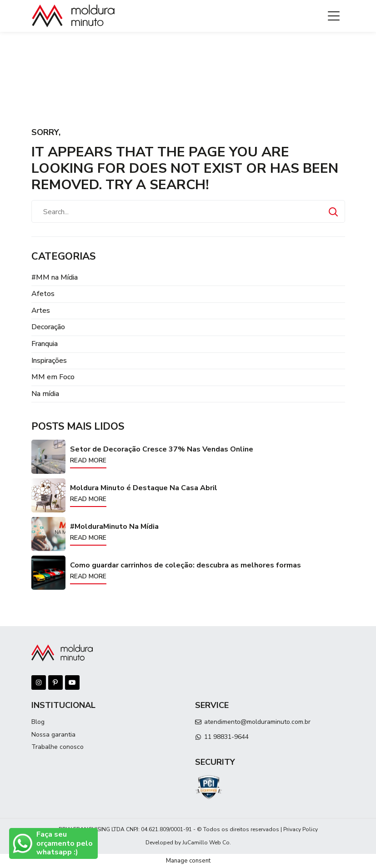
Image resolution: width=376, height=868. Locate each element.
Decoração (48, 327)
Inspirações (49, 361)
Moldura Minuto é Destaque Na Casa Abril (144, 488)
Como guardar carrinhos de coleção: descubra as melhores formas (185, 565)
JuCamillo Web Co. (207, 843)
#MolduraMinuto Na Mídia (114, 527)
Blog (38, 722)
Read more (88, 460)
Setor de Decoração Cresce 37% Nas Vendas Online (162, 449)
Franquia (45, 344)
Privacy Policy (301, 829)
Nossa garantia (53, 735)
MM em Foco (53, 377)
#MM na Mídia (55, 277)
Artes (41, 311)
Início (39, 50)
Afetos (43, 294)
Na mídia (45, 394)
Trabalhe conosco (58, 747)
